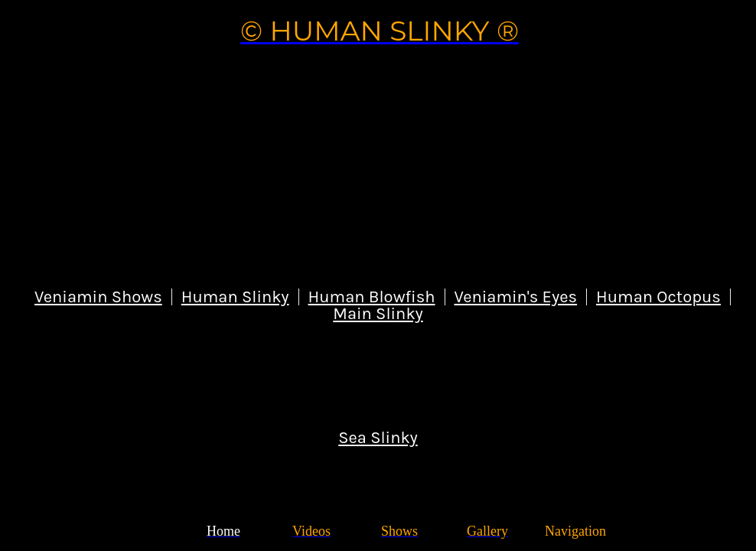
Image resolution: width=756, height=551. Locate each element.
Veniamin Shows (98, 297)
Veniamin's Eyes (516, 297)
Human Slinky (235, 297)
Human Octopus (658, 297)
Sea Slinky (378, 438)
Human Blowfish (372, 297)
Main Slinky (378, 314)
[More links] (576, 531)
